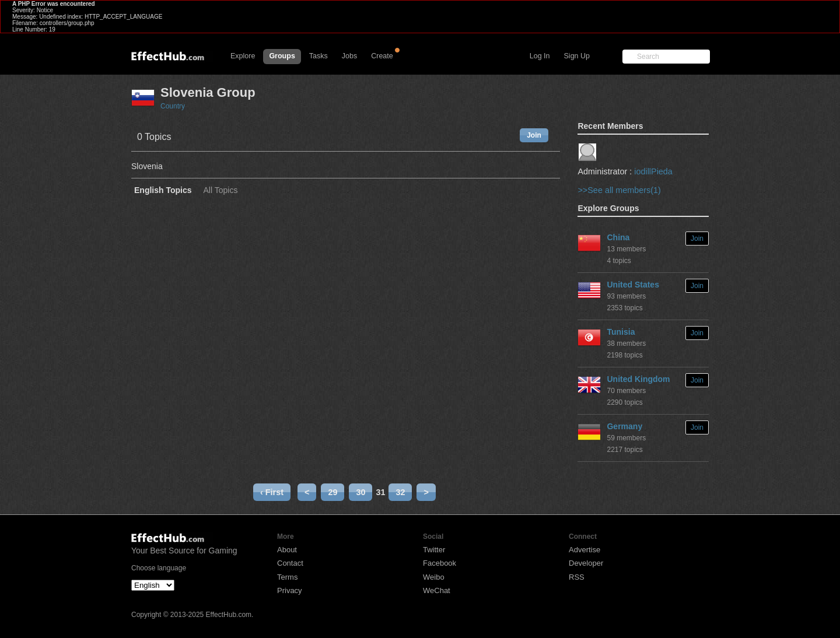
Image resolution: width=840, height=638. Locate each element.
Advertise (584, 550)
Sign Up (577, 56)
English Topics (163, 190)
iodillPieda (653, 171)
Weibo (434, 577)
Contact (290, 563)
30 (360, 492)
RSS (577, 577)
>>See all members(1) (619, 190)
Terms (287, 577)
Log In (540, 56)
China (618, 237)
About (287, 550)
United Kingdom (638, 379)
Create (382, 56)
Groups (282, 56)
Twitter (434, 550)
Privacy (290, 590)
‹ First (272, 492)
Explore (243, 56)
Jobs (349, 56)
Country (173, 106)
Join (534, 135)
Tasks (318, 56)
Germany (624, 426)
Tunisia (621, 332)
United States (633, 285)
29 (332, 492)
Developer (586, 563)
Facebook (440, 563)
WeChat (437, 590)
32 (400, 492)
